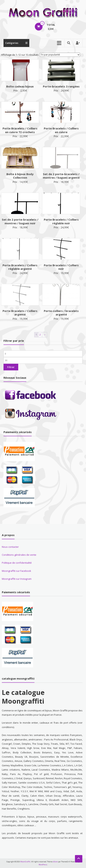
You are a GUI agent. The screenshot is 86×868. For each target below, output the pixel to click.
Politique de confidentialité (17, 563)
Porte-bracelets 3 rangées (61, 86)
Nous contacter (10, 547)
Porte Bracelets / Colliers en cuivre (61, 130)
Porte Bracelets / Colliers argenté (20, 313)
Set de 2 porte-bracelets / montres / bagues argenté (61, 176)
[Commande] (60, 55)
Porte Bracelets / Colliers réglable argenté (20, 267)
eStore (55, 862)
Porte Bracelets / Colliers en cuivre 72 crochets (20, 130)
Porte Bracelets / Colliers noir (61, 267)
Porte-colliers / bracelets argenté (61, 313)
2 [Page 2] (40, 335)
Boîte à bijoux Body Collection (20, 176)
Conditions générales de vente (19, 555)
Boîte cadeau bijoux (20, 86)
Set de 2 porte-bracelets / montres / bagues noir (20, 221)
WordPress (43, 865)
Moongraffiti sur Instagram (17, 579)
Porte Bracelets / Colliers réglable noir (61, 221)
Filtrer (11, 367)
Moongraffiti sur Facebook (16, 571)
